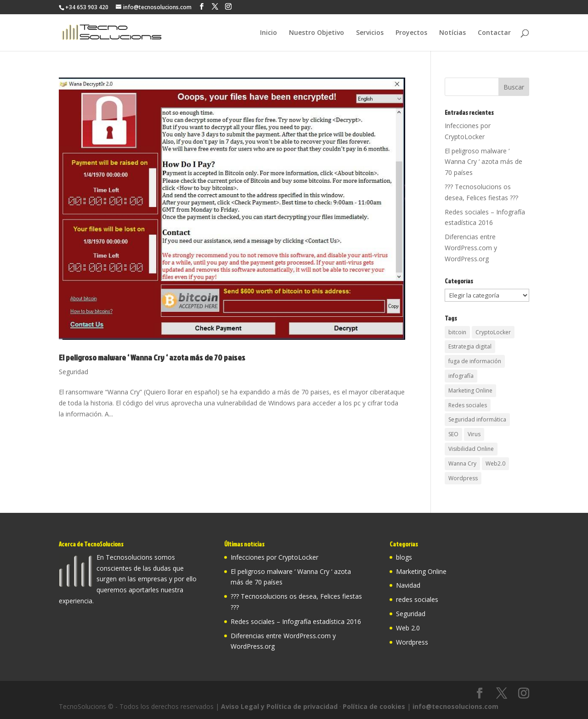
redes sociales (417, 599)
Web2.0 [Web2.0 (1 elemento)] (495, 463)
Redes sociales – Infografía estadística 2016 (296, 621)
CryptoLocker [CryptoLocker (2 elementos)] (493, 332)
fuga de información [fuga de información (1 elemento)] (475, 361)
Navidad (408, 585)
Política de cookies (374, 706)
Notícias (452, 33)
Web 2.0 (408, 628)
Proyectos (411, 33)
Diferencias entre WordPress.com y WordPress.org (471, 248)
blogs (404, 557)
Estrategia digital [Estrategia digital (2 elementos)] (470, 346)
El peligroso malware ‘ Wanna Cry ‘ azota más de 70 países (152, 357)
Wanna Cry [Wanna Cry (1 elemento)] (462, 463)
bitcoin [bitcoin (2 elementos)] (457, 332)
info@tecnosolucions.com (455, 706)
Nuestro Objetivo (317, 33)
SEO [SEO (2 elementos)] (453, 434)
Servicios (370, 33)
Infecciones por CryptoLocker (274, 557)
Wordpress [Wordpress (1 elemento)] (463, 478)
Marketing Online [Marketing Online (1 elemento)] (470, 390)
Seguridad (73, 372)
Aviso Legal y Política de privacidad (279, 706)
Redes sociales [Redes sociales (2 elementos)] (468, 405)
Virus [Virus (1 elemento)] (474, 434)
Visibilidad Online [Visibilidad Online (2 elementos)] (471, 449)
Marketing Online (421, 571)
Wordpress (412, 642)
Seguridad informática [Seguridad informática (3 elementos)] (477, 419)
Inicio (269, 33)
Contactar (494, 33)
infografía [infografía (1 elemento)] (461, 376)
